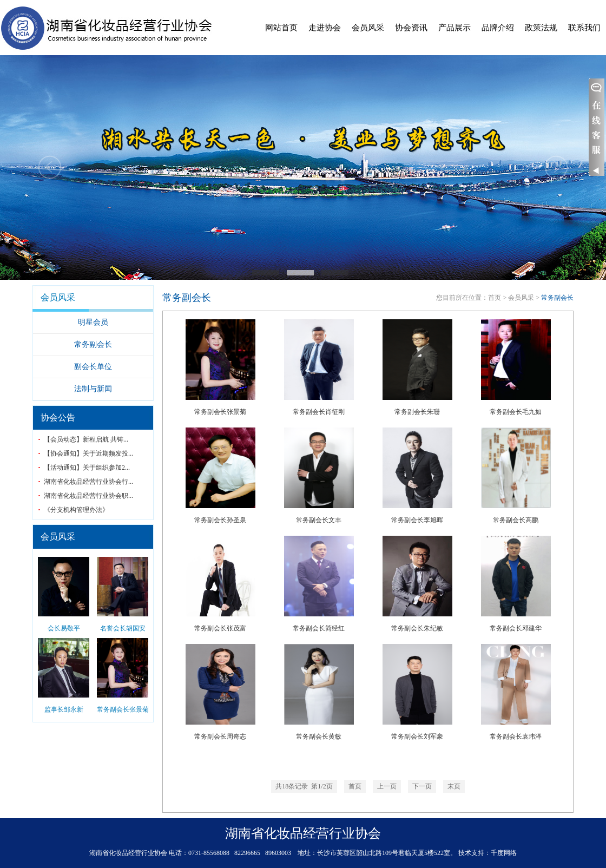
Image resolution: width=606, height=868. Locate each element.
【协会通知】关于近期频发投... (88, 453)
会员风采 (368, 28)
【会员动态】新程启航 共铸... (86, 439)
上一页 (387, 786)
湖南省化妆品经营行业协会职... (88, 496)
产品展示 (454, 28)
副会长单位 (93, 367)
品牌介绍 (498, 28)
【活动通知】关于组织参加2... (87, 468)
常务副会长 (93, 344)
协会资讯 (411, 28)
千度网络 (504, 853)
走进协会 (325, 28)
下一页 (422, 786)
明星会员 (93, 322)
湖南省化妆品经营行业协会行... (88, 482)
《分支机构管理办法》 (76, 510)
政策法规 (541, 28)
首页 (495, 298)
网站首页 (281, 28)
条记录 (304, 786)
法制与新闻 (93, 389)
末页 (454, 786)
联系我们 (584, 28)
